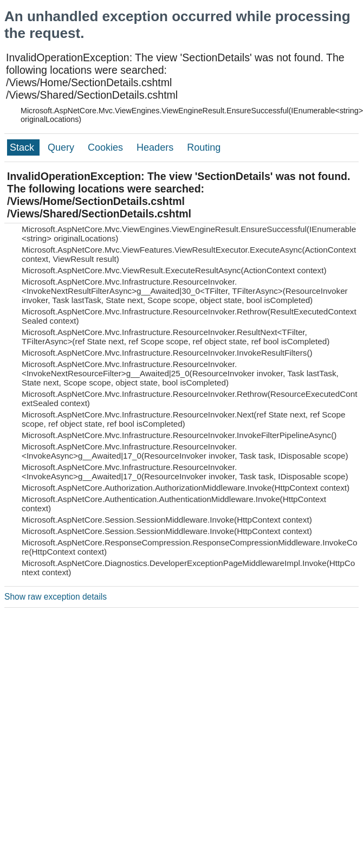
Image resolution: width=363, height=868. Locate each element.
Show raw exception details (56, 597)
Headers (156, 147)
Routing (204, 147)
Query (62, 147)
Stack (23, 147)
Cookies (107, 147)
